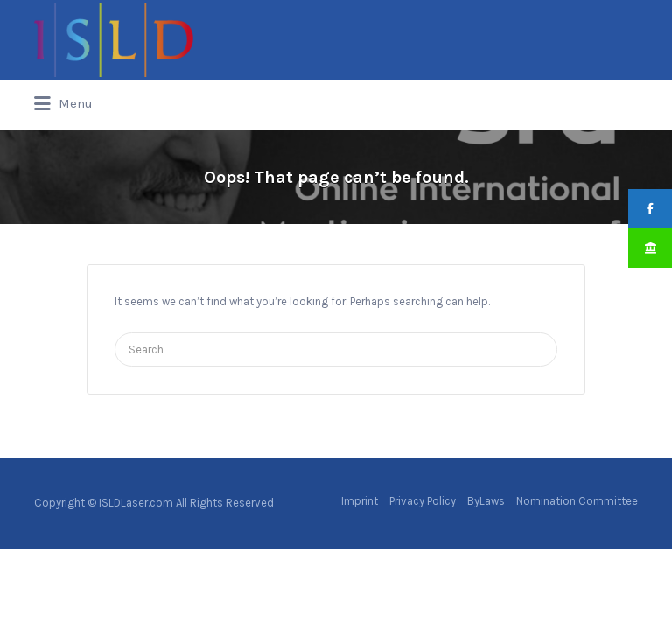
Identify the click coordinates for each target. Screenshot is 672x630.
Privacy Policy (423, 501)
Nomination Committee (577, 501)
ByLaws (486, 501)
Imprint (360, 501)
